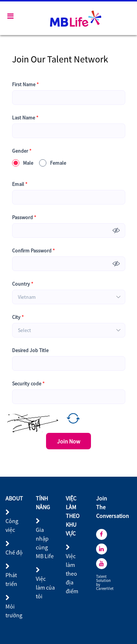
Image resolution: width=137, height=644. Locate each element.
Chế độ (14, 552)
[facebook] (102, 534)
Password (24, 218)
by (98, 585)
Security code (28, 384)
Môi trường (14, 611)
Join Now (68, 441)
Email (20, 184)
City (18, 317)
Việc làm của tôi (45, 587)
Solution (104, 581)
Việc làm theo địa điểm (72, 573)
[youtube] (102, 564)
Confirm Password (33, 251)
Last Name (25, 118)
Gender (22, 151)
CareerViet (105, 589)
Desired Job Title (30, 350)
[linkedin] (102, 549)
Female (53, 163)
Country (23, 284)
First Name (25, 85)
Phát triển (11, 579)
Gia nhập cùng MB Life (45, 543)
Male (23, 163)
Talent (102, 577)
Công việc (12, 525)
